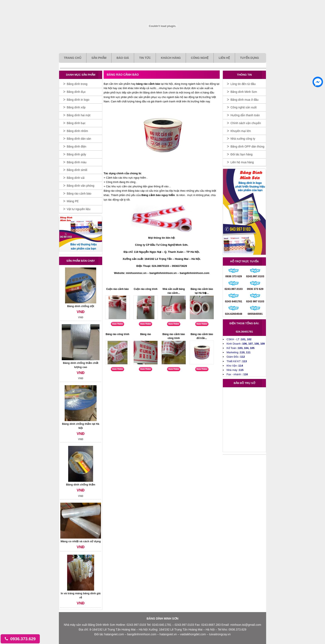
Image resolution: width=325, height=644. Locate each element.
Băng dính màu (77, 162)
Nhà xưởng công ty (243, 139)
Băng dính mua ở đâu (244, 100)
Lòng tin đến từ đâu (243, 84)
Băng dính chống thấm (81, 485)
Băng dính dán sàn (79, 139)
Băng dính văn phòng (81, 186)
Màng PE (73, 201)
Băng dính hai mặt (79, 115)
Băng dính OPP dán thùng (247, 146)
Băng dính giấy (76, 154)
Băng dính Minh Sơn (244, 92)
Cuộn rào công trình (146, 289)
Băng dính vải (76, 178)
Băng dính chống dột (81, 306)
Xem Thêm (118, 324)
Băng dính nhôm (77, 131)
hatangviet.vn (169, 634)
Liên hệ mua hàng (242, 162)
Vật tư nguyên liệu (79, 209)
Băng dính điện (76, 146)
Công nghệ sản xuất (244, 107)
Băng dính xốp (76, 107)
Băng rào (146, 334)
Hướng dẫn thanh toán (245, 115)
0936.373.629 (20, 639)
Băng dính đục (76, 92)
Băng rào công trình (118, 334)
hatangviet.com (114, 634)
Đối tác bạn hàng (241, 154)
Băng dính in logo (78, 100)
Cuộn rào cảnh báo (117, 289)
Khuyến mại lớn (241, 131)
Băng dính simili (77, 170)
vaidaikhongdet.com (193, 634)
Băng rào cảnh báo (79, 194)
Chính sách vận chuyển (246, 123)
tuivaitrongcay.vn (220, 634)
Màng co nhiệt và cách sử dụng (81, 541)
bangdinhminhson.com (142, 634)
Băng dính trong (77, 84)
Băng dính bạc (76, 123)
